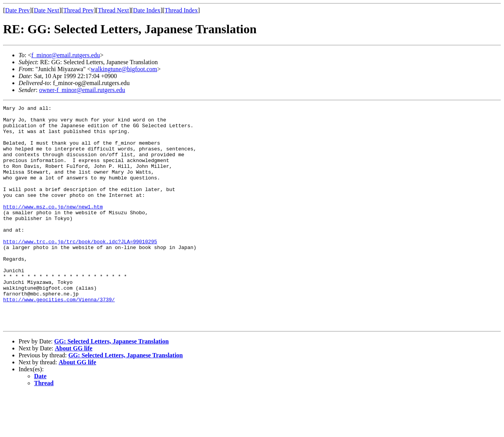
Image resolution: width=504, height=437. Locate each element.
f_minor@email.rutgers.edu (66, 55)
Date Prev (17, 10)
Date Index (147, 10)
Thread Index (181, 10)
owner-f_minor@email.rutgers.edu (82, 90)
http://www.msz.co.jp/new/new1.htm (53, 227)
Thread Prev (78, 10)
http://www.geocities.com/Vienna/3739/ (59, 339)
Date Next (47, 10)
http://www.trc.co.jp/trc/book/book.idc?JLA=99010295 (80, 269)
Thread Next (113, 10)
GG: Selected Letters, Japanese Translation (111, 385)
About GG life (74, 392)
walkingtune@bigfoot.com (124, 69)
